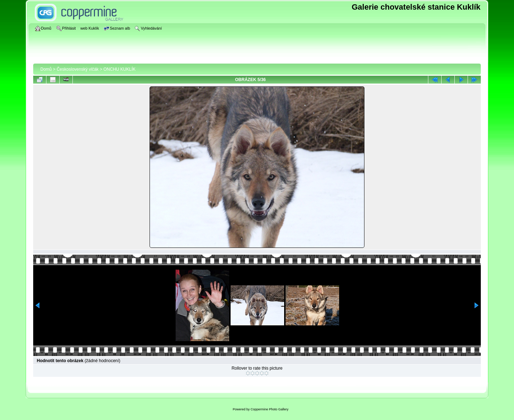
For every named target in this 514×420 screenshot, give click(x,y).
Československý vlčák (78, 69)
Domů (46, 69)
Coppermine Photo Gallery (269, 409)
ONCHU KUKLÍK (120, 69)
